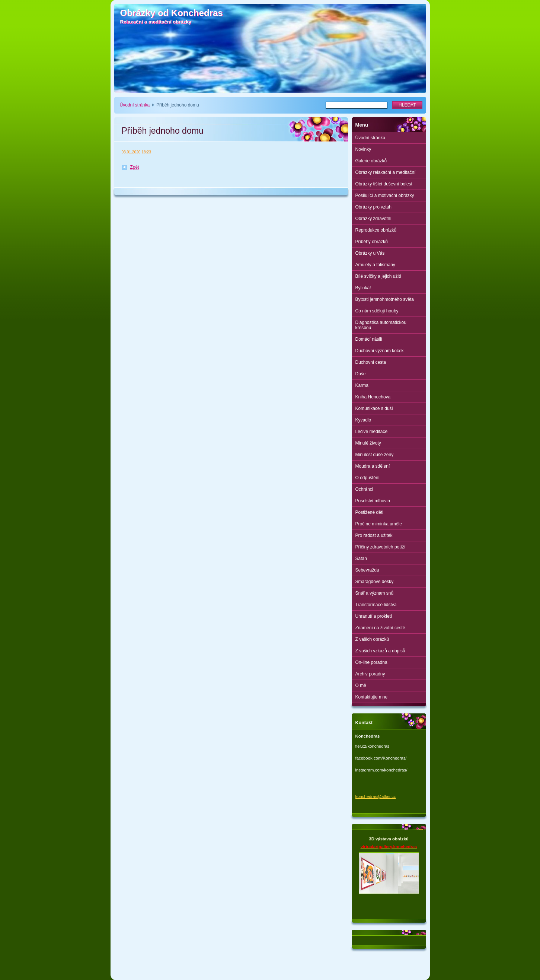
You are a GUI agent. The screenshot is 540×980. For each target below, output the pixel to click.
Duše (361, 374)
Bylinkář (363, 288)
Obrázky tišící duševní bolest (384, 184)
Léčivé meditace (372, 432)
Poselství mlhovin (373, 501)
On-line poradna (371, 662)
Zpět (135, 167)
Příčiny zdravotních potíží (381, 547)
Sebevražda (367, 570)
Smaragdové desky (375, 582)
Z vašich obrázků (372, 639)
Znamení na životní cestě (380, 628)
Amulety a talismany (375, 265)
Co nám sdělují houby (377, 311)
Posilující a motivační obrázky (385, 195)
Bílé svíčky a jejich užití (378, 276)
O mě (361, 685)
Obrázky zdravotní (373, 219)
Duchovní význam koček (380, 351)
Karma (362, 385)
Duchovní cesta (371, 362)
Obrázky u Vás (370, 253)
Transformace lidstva (376, 605)
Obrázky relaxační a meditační (386, 172)
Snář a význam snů (375, 593)
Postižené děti (369, 512)
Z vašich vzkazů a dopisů (380, 651)
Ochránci (364, 489)
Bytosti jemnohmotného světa (385, 299)
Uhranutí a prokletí (374, 616)
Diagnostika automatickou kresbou (381, 325)
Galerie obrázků (371, 161)
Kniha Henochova (373, 397)
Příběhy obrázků (372, 242)
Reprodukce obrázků (376, 230)
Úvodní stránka (135, 105)
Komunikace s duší (374, 408)
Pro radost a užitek (374, 535)
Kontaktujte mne (372, 697)
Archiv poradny (370, 674)
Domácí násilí (369, 339)
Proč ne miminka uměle (379, 524)
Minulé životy (368, 443)
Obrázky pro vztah (373, 207)
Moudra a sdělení (373, 466)
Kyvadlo (363, 420)
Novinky (363, 149)
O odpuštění (368, 478)
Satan (361, 559)
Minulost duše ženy (375, 455)
